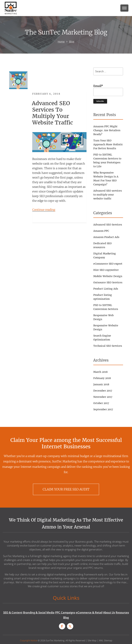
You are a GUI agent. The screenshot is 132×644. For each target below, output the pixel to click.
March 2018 (100, 372)
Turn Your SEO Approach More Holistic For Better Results (108, 144)
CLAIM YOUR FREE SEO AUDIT (66, 489)
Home (61, 42)
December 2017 (103, 391)
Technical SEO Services (108, 346)
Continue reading (44, 210)
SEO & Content (13, 612)
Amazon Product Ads (106, 237)
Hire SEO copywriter (106, 270)
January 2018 (101, 384)
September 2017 (103, 409)
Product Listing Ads (106, 289)
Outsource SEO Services (108, 282)
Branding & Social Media (39, 612)
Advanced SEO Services (108, 225)
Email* (108, 90)
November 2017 (103, 397)
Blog (72, 42)
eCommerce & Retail (89, 612)
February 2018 (102, 378)
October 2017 (101, 403)
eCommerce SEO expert (108, 264)
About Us (109, 612)
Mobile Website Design (108, 276)
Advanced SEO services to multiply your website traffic (52, 113)
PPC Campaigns (65, 612)
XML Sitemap (106, 640)
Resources (122, 612)
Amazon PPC (101, 231)
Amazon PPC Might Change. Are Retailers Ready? (107, 130)
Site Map (92, 640)
